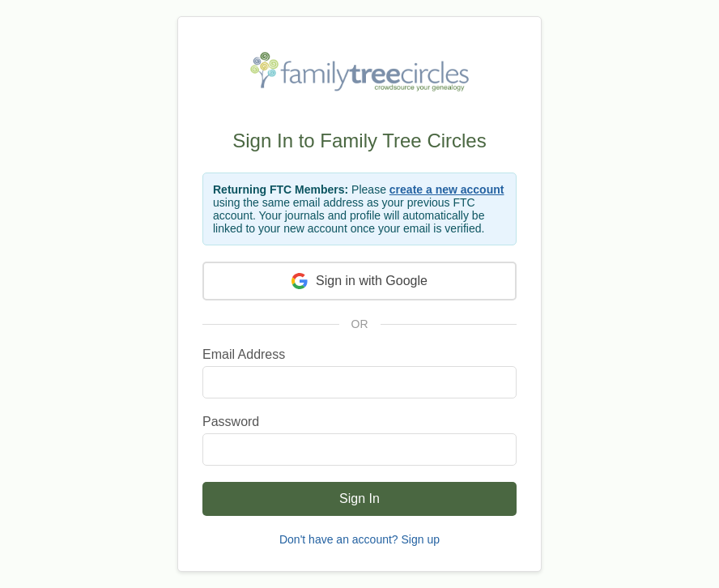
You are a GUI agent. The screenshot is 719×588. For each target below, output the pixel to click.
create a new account (447, 190)
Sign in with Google (359, 281)
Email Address (244, 354)
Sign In (359, 499)
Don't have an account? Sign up (359, 539)
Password (231, 422)
